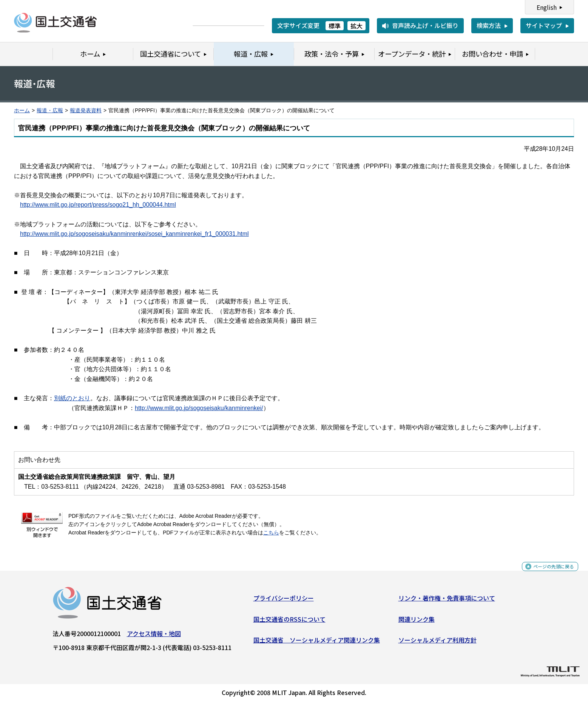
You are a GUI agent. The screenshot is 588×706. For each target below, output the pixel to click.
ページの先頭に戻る (547, 574)
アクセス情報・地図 (154, 636)
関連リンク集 (417, 622)
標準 (335, 26)
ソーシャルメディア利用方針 (438, 643)
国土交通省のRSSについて (289, 622)
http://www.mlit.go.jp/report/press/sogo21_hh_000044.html (98, 205)
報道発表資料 (86, 111)
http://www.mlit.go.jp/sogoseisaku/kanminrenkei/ (199, 408)
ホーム (22, 111)
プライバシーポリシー (284, 601)
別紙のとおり (72, 398)
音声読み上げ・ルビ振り (425, 25)
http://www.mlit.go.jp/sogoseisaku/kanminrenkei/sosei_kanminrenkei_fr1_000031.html (134, 234)
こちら (271, 533)
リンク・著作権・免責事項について (447, 601)
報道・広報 (50, 111)
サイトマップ (544, 25)
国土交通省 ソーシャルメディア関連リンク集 (317, 643)
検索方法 (489, 25)
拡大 (357, 26)
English (547, 7)
